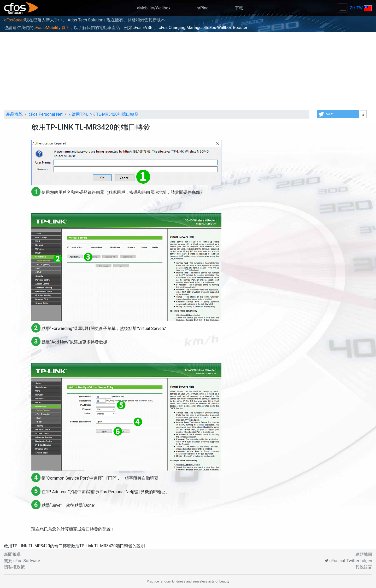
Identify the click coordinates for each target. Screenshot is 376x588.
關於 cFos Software (22, 561)
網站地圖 (364, 554)
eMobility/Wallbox (154, 8)
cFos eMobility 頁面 (52, 28)
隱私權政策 (14, 567)
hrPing (203, 8)
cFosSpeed (14, 20)
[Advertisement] (188, 71)
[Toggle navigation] (343, 8)
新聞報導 (12, 554)
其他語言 (364, 567)
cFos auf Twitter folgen (348, 561)
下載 (239, 8)
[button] (338, 114)
